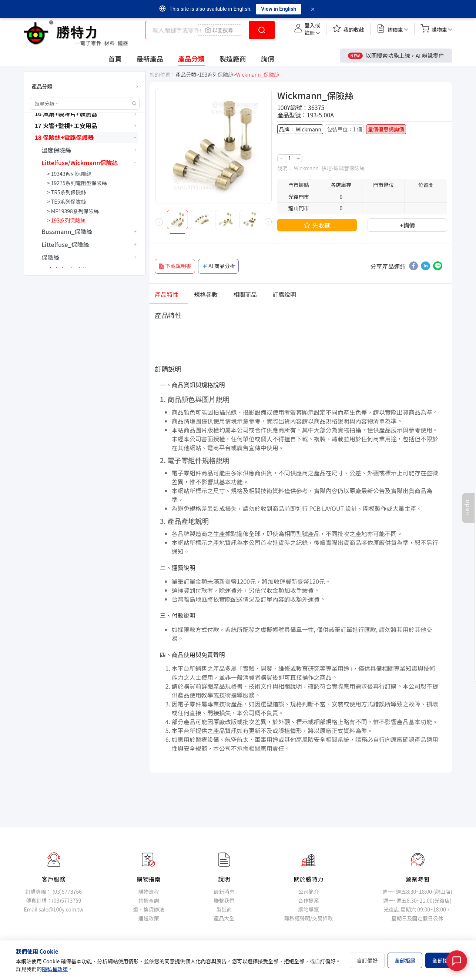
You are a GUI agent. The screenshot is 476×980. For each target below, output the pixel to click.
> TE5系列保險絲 (66, 201)
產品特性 (167, 294)
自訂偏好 (367, 960)
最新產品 (150, 58)
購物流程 (148, 892)
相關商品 (245, 294)
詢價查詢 (148, 900)
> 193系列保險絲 (66, 220)
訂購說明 (284, 294)
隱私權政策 (55, 969)
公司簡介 (308, 892)
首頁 (115, 58)
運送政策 (148, 918)
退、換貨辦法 (148, 909)
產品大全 (224, 918)
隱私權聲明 (297, 918)
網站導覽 (308, 909)
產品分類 (191, 58)
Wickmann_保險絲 (258, 75)
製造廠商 (233, 58)
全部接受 (443, 960)
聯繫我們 (224, 900)
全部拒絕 (405, 960)
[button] (159, 222)
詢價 (268, 58)
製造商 (224, 909)
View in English (279, 9)
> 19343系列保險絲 (69, 174)
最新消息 (224, 892)
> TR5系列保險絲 (67, 192)
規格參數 (206, 294)
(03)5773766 (67, 892)
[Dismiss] (313, 9)
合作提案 (308, 900)
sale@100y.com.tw (61, 909)
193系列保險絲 (216, 75)
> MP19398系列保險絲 (73, 211)
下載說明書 (175, 266)
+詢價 (407, 225)
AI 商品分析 (218, 266)
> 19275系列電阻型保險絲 (77, 183)
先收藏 (317, 225)
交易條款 (322, 918)
